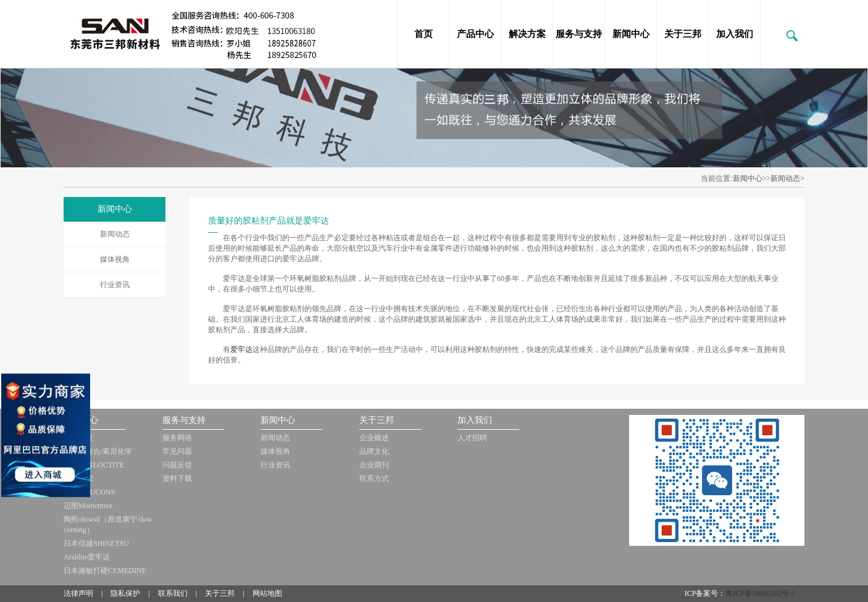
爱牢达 (241, 349)
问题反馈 (177, 465)
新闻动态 (115, 234)
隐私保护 (125, 593)
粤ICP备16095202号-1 (760, 593)
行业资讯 (115, 285)
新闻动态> (787, 178)
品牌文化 (374, 451)
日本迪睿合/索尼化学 (98, 451)
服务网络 (177, 438)
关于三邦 (683, 34)
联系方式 (374, 479)
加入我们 (735, 34)
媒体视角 (115, 259)
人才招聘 (472, 438)
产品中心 (475, 34)
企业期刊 (374, 465)
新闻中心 (631, 34)
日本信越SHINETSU (96, 543)
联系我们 (173, 593)
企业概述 (374, 438)
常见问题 (177, 451)
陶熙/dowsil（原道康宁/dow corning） (108, 525)
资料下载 (177, 479)
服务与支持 (579, 34)
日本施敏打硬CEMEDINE (105, 571)
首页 (424, 34)
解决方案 (527, 34)
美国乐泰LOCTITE (94, 465)
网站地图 (267, 593)
